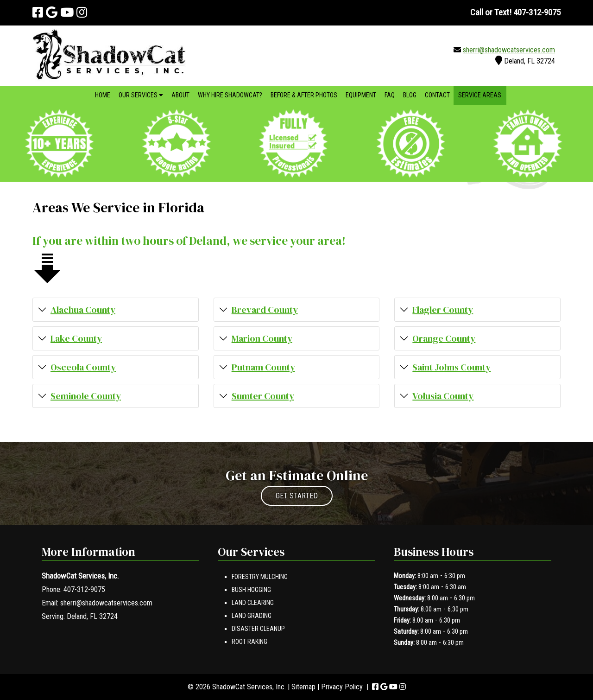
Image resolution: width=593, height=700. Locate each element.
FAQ (390, 95)
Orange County (444, 338)
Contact (437, 95)
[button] (116, 310)
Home (103, 95)
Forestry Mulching (260, 577)
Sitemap (303, 687)
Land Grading (252, 616)
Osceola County (83, 367)
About (180, 95)
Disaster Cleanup (258, 629)
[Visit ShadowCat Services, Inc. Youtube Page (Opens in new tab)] (67, 13)
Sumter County (263, 396)
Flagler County (443, 310)
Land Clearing (253, 603)
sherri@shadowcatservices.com (509, 50)
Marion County (262, 338)
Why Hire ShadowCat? (230, 95)
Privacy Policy (342, 687)
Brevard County (265, 310)
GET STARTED (297, 496)
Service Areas (480, 95)
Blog (410, 95)
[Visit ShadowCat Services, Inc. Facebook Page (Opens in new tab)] (38, 13)
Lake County (76, 338)
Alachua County (83, 310)
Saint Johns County (451, 367)
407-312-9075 (84, 589)
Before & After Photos (304, 95)
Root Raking (249, 642)
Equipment (361, 95)
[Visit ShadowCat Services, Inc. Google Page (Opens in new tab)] (52, 13)
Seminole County (86, 396)
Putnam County (263, 367)
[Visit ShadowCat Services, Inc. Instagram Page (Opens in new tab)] (82, 13)
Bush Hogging (251, 590)
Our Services (141, 95)
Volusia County (443, 396)
